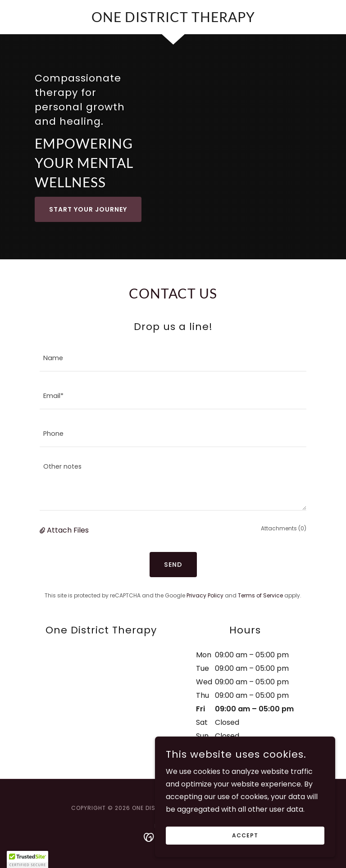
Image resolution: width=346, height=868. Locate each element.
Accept (245, 835)
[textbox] (173, 358)
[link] (173, 20)
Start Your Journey (88, 209)
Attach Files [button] (68, 530)
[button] (43, 530)
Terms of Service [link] (260, 595)
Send (173, 565)
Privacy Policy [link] (205, 595)
